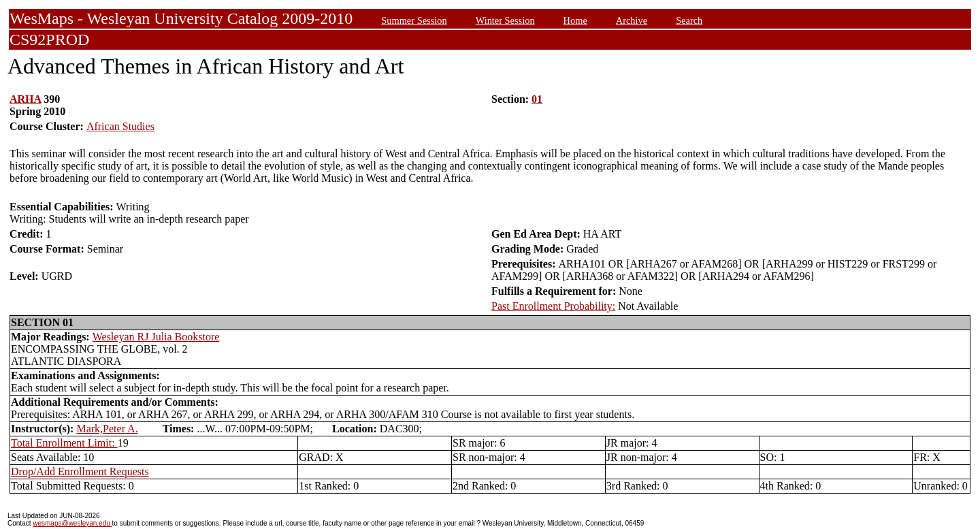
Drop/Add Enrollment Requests (80, 471)
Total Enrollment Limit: (64, 443)
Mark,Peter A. (107, 429)
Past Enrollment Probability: (553, 306)
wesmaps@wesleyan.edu (72, 523)
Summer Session (414, 20)
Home (575, 20)
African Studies (120, 126)
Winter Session (505, 20)
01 (537, 99)
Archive (632, 20)
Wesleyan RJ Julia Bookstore (156, 337)
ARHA (25, 99)
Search (689, 20)
